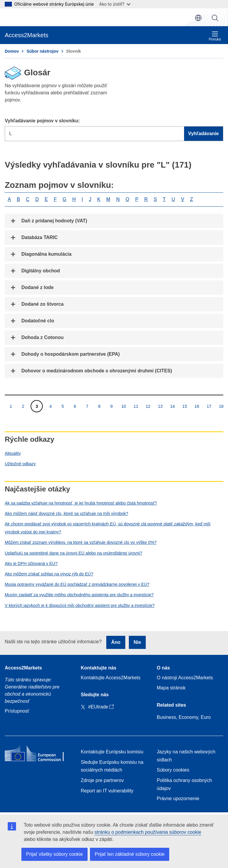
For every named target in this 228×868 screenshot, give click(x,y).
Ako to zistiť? (115, 4)
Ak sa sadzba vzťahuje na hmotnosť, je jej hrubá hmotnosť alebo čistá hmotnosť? (81, 503)
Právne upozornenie (178, 798)
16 (197, 406)
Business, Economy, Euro (184, 717)
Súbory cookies (173, 770)
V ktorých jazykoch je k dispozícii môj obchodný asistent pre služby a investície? (80, 605)
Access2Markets (23, 668)
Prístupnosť (17, 711)
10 (124, 406)
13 (160, 406)
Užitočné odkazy (20, 464)
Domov (12, 51)
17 (209, 406)
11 (136, 406)
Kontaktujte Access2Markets (111, 678)
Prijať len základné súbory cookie (130, 854)
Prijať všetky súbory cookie (54, 854)
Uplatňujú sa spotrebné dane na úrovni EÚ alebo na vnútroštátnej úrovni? (73, 553)
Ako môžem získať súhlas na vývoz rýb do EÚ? (49, 574)
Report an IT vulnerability (107, 791)
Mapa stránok (171, 688)
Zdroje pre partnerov (102, 780)
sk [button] (198, 18)
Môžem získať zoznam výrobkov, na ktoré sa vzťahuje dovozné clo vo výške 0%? (81, 542)
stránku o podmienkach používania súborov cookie (148, 832)
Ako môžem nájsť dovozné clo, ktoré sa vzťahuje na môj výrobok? (66, 513)
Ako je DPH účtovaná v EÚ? (31, 563)
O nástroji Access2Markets (185, 678)
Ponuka (215, 36)
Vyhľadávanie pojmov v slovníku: (42, 121)
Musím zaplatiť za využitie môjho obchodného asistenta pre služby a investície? (79, 595)
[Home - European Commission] (38, 755)
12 (148, 406)
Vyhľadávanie (215, 18)
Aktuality (13, 453)
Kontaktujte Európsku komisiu (112, 752)
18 (221, 406)
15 (185, 406)
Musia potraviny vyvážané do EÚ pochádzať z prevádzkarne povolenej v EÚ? (77, 584)
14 (172, 406)
